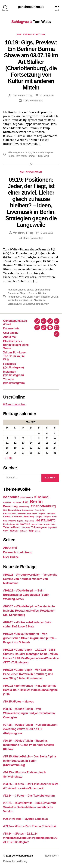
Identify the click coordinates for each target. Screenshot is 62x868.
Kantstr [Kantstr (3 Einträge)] (7, 517)
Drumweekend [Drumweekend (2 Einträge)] (28, 510)
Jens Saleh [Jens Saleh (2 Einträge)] (51, 513)
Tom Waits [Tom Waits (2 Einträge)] (26, 528)
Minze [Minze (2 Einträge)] (54, 517)
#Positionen (34, 172)
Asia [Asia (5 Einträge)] (25, 502)
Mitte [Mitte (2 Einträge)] (5, 521)
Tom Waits (21, 156)
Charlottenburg (42, 290)
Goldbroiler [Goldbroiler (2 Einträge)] (21, 513)
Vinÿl (46, 156)
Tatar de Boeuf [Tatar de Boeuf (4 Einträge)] (12, 527)
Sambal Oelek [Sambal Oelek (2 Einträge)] (37, 524)
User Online (11, 333)
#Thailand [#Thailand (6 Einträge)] (41, 497)
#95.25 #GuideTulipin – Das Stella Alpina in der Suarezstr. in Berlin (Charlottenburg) (29, 761)
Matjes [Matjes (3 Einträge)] (39, 517)
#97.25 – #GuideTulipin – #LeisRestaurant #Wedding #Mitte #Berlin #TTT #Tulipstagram (30, 729)
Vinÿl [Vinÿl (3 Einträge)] (6, 531)
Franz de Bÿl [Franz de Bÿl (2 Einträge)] (40, 510)
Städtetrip (28, 300)
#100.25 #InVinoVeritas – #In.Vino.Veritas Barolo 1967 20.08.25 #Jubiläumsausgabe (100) (30, 690)
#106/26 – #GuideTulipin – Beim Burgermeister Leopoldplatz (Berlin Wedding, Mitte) (26, 595)
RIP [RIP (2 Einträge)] (17, 524)
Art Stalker (13, 290)
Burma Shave (26, 290)
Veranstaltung (15, 304)
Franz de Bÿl (25, 152)
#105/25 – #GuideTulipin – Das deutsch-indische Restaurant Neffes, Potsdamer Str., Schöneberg (29, 611)
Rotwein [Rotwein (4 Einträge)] (25, 524)
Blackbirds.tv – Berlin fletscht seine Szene (16, 345)
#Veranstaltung (34, 34)
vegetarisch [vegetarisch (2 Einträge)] (53, 528)
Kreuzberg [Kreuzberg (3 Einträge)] (29, 517)
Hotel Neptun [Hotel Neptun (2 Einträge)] (32, 513)
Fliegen (23, 293)
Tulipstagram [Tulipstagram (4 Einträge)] (39, 527)
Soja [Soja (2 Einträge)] (53, 524)
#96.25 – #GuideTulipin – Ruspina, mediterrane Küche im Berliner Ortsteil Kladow (28, 745)
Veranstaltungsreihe (33, 304)
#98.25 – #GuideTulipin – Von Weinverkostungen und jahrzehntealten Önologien (29, 713)
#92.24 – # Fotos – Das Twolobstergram (29, 796)
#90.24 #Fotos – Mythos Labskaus (25, 819)
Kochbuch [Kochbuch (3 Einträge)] (17, 517)
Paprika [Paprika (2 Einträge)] (20, 521)
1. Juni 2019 (47, 233)
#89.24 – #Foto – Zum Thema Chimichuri (30, 826)
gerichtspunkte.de (31, 7)
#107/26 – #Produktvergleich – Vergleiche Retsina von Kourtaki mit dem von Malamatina (30, 579)
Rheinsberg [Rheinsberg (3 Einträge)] (9, 524)
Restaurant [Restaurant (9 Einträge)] (45, 520)
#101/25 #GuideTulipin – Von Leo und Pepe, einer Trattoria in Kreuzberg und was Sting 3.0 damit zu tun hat (28, 674)
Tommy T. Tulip (25, 96)
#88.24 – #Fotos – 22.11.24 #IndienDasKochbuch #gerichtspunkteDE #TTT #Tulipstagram (30, 838)
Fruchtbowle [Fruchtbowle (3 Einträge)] (9, 513)
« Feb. (8, 458)
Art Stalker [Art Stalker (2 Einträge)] (17, 502)
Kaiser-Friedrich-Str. (44, 297)
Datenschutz (11, 328)
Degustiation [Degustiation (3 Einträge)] (14, 510)
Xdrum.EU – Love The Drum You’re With (14, 356)
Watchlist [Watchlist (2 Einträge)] (23, 531)
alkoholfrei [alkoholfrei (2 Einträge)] (7, 502)
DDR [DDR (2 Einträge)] (5, 510)
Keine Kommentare (33, 101)
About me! (10, 337)
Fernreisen (13, 293)
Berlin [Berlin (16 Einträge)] (36, 501)
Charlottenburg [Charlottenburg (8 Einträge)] (43, 506)
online (14, 404)
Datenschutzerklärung (18, 552)
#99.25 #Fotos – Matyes (19, 702)
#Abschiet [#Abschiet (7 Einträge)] (11, 497)
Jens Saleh (38, 152)
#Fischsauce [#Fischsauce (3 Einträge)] (26, 497)
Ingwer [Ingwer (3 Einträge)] (42, 513)
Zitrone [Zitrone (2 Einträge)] (38, 531)
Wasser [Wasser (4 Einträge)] (14, 531)
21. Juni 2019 (47, 96)
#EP (19, 34)
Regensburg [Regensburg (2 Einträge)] (29, 521)
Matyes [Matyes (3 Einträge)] (47, 517)
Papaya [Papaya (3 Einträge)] (12, 521)
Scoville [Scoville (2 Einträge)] (47, 524)
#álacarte (12, 152)
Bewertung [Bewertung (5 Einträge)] (10, 506)
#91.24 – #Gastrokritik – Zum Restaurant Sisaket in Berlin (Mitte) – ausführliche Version (29, 807)
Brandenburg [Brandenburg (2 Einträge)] (24, 507)
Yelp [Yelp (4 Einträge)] (31, 531)
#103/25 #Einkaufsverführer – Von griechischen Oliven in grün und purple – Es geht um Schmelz (30, 638)
